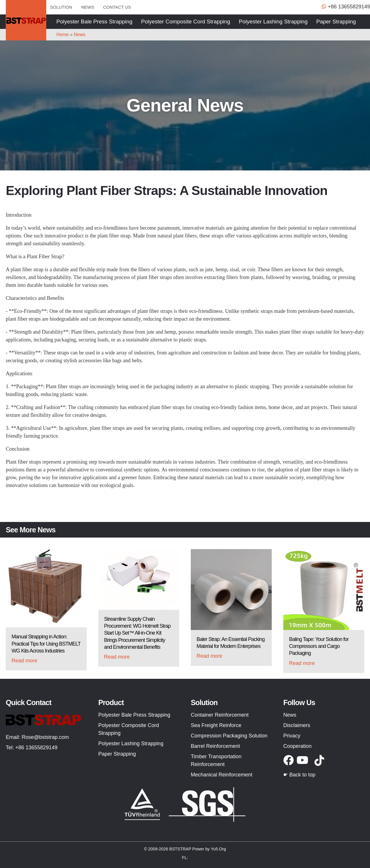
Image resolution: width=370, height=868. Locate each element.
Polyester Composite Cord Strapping (186, 22)
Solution (61, 7)
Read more (24, 661)
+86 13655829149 (36, 748)
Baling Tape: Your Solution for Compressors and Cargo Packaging (319, 646)
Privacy (292, 736)
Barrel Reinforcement (215, 746)
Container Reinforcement (220, 715)
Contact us (117, 7)
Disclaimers (297, 725)
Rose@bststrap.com (45, 737)
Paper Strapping (336, 22)
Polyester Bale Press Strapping (94, 22)
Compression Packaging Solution (229, 736)
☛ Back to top (299, 775)
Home (63, 35)
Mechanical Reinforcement (222, 775)
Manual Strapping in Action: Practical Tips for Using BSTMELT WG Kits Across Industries (46, 644)
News (88, 7)
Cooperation (297, 746)
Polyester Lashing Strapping (273, 22)
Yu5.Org (218, 849)
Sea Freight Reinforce (216, 725)
